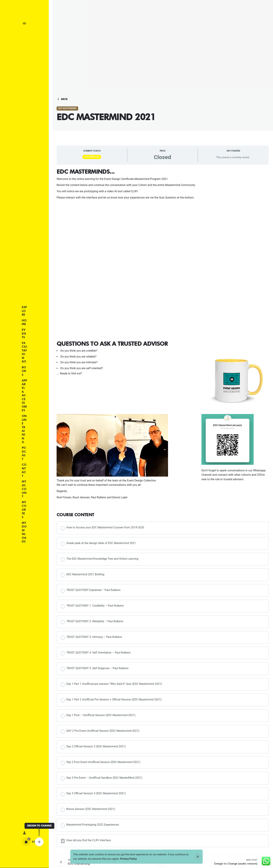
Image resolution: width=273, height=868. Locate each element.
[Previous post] (62, 862)
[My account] (24, 833)
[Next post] (236, 862)
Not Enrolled (92, 157)
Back (62, 99)
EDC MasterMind (67, 108)
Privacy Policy (128, 859)
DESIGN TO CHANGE (39, 826)
